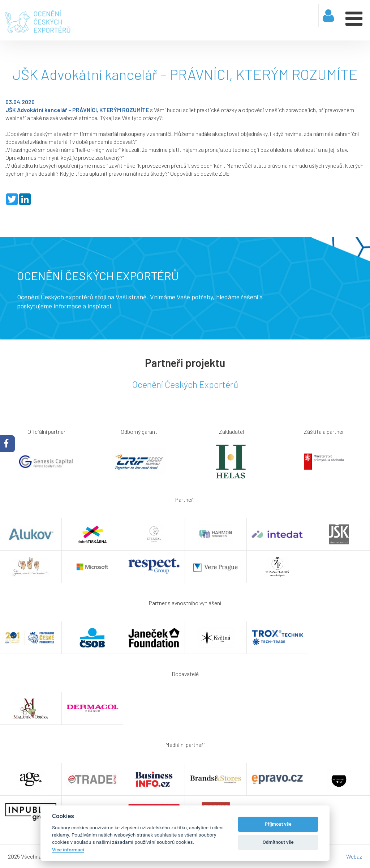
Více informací (68, 850)
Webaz (354, 856)
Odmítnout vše (278, 842)
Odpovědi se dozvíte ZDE (200, 173)
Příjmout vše (278, 824)
